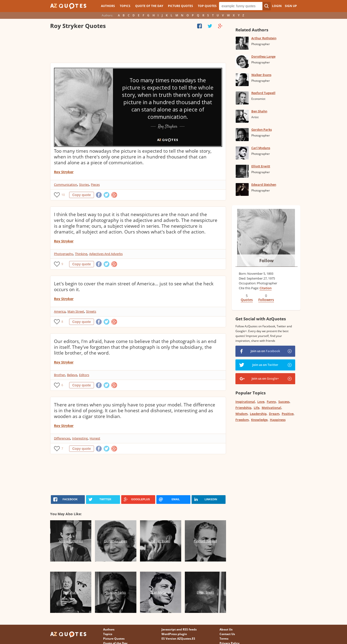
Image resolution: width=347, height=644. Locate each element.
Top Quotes (207, 6)
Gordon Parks (262, 130)
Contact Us (227, 634)
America (60, 311)
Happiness (278, 420)
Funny (271, 402)
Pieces (95, 185)
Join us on (265, 351)
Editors (84, 375)
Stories (84, 185)
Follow (266, 260)
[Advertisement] (138, 47)
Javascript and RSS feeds (179, 629)
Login (277, 6)
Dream (274, 414)
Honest (95, 438)
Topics (125, 6)
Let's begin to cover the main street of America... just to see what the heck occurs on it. (134, 287)
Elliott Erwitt (261, 166)
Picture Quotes (180, 6)
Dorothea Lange (263, 56)
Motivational (271, 408)
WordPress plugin (174, 634)
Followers (266, 300)
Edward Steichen (264, 185)
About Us (226, 629)
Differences (62, 438)
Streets (91, 311)
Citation (266, 288)
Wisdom (241, 414)
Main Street (76, 311)
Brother (60, 375)
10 (63, 195)
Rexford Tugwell (263, 93)
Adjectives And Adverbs (106, 254)
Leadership (258, 414)
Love (261, 402)
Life (257, 408)
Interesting (80, 438)
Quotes (247, 300)
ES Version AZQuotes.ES (178, 639)
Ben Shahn (259, 111)
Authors (108, 6)
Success (284, 402)
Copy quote (82, 195)
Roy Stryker (64, 172)
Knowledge (259, 420)
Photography (63, 254)
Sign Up (291, 6)
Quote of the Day (149, 6)
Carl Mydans (261, 148)
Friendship (243, 408)
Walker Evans (261, 75)
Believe (72, 375)
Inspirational (245, 402)
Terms (224, 639)
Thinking (81, 254)
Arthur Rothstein (264, 38)
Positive (288, 414)
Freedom (242, 420)
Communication (66, 185)
